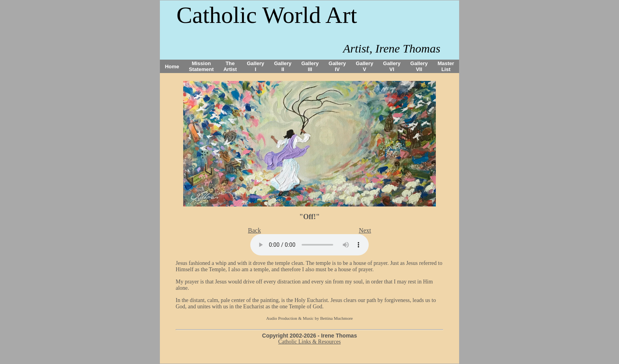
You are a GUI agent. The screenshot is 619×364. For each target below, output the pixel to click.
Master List (446, 66)
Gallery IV (337, 66)
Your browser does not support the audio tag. (309, 245)
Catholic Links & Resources (309, 342)
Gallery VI (392, 66)
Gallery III (310, 66)
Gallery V (364, 66)
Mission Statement (201, 66)
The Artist (230, 66)
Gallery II (283, 66)
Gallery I (255, 66)
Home (172, 67)
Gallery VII (419, 66)
